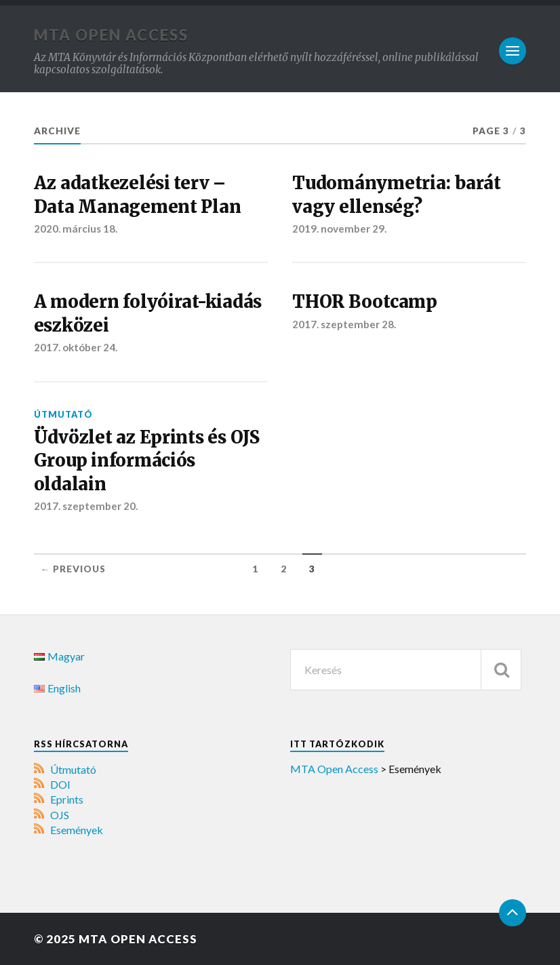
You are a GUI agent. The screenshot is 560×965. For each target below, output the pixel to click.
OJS (60, 815)
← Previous (74, 569)
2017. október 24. (76, 347)
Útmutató (63, 414)
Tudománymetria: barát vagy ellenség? (397, 195)
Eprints (67, 799)
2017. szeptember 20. (86, 506)
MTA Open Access (111, 35)
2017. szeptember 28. (344, 324)
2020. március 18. (76, 229)
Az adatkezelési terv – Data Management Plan (138, 195)
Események (77, 830)
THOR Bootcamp (365, 302)
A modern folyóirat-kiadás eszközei (148, 313)
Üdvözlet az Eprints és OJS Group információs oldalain (147, 461)
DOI (60, 784)
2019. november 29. (339, 229)
